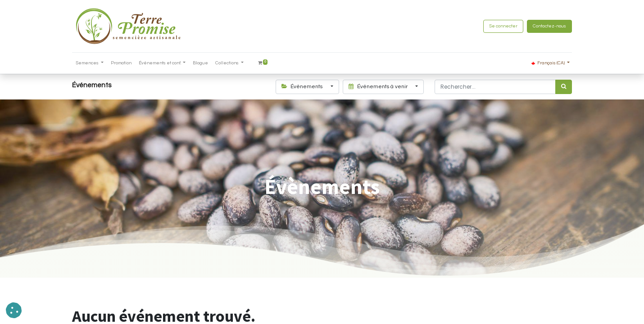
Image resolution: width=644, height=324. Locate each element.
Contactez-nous (549, 26)
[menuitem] (121, 63)
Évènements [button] (303, 87)
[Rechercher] (564, 87)
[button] (14, 310)
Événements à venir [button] (379, 87)
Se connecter (503, 26)
